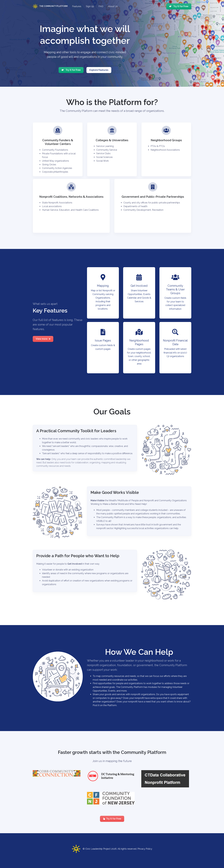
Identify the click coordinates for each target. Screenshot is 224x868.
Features (77, 6)
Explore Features (99, 70)
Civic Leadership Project (98, 849)
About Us (113, 6)
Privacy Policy (145, 849)
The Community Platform (50, 6)
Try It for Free (179, 6)
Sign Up (90, 6)
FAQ (101, 6)
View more (43, 339)
